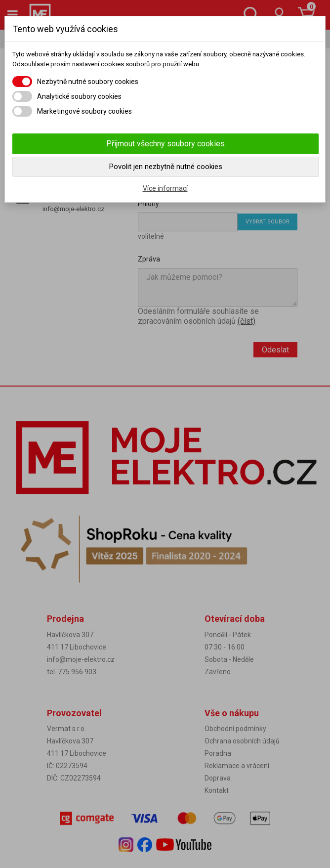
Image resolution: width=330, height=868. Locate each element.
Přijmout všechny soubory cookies (165, 144)
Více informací (165, 188)
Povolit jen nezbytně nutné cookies (166, 167)
